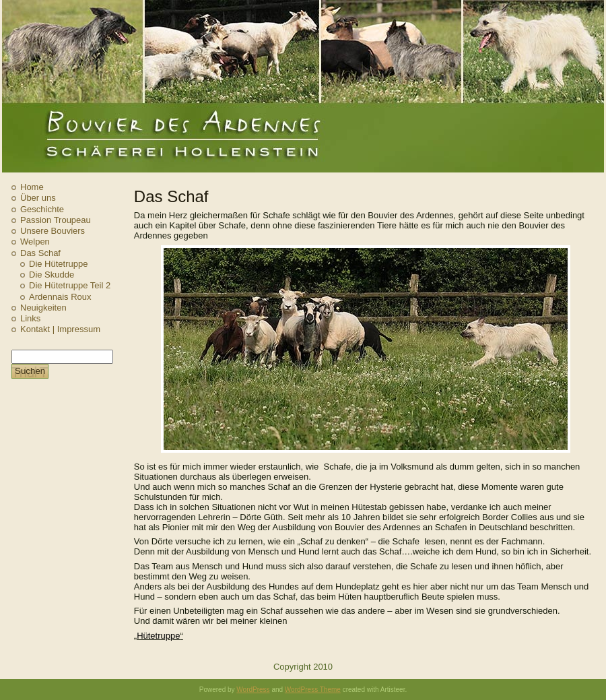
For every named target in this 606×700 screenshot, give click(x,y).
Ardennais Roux (60, 297)
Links (30, 318)
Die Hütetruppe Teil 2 (70, 285)
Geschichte (42, 209)
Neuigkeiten (43, 308)
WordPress (253, 690)
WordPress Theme (313, 690)
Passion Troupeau (56, 220)
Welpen (35, 242)
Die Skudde (52, 275)
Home (32, 187)
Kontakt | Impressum (60, 329)
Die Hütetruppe (58, 264)
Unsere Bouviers (53, 231)
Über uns (38, 198)
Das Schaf (40, 253)
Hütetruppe (158, 636)
